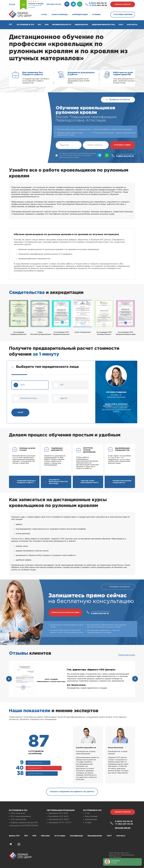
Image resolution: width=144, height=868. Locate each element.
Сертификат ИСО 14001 (58, 816)
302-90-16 (98, 3)
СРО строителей (18, 813)
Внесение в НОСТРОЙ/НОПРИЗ (24, 826)
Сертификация (76, 836)
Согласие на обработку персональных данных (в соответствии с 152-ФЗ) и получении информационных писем (76, 155)
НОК (47, 25)
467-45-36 (98, 5)
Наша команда (60, 15)
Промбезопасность (62, 25)
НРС (26, 836)
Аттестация (60, 836)
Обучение (45, 836)
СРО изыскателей (18, 819)
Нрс (39, 25)
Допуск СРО (14, 836)
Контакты (132, 25)
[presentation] (9, 679)
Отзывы (96, 15)
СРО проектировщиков (21, 816)
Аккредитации (80, 15)
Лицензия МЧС (82, 25)
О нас (44, 15)
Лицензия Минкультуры (103, 25)
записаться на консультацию (65, 613)
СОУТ (121, 25)
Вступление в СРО (25, 25)
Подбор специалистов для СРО (24, 823)
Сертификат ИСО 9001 (58, 813)
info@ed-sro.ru (54, 4)
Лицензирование (95, 836)
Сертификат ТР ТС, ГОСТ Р (60, 823)
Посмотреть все (127, 655)
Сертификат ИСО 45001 (59, 819)
